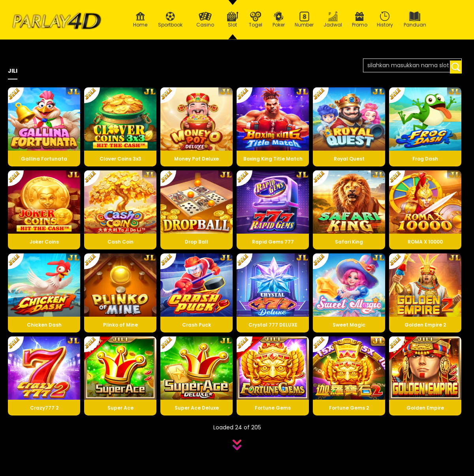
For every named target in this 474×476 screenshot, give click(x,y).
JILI (13, 71)
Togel (256, 20)
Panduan (415, 20)
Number (304, 20)
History (385, 20)
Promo (360, 20)
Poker (279, 20)
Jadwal (333, 20)
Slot (233, 20)
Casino (205, 20)
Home (140, 20)
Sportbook (170, 20)
